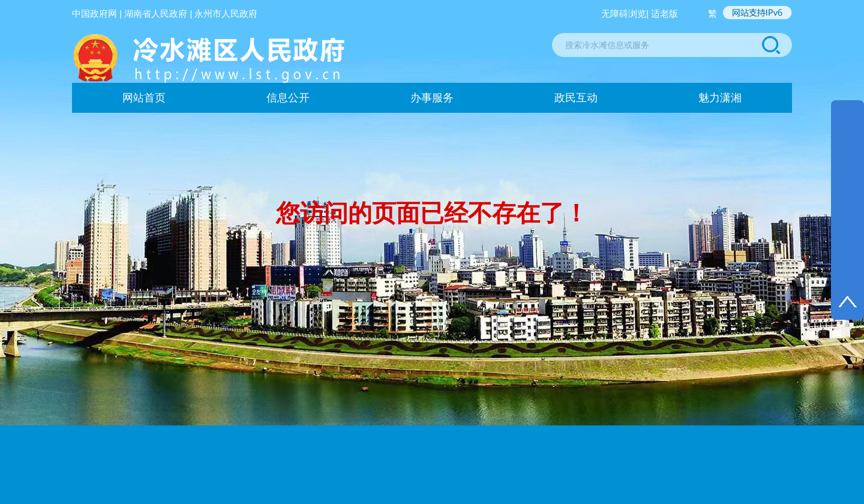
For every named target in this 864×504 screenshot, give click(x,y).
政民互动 (576, 98)
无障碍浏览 (624, 13)
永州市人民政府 (226, 13)
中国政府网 (94, 13)
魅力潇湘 (720, 98)
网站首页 (144, 98)
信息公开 (288, 98)
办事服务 (432, 98)
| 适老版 (662, 13)
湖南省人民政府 (156, 13)
